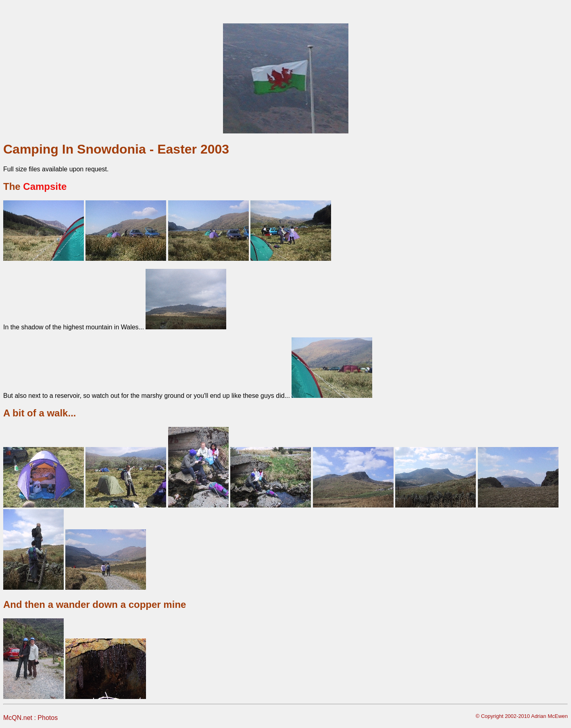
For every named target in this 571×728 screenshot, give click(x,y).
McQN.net (18, 718)
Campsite (45, 186)
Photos (48, 718)
